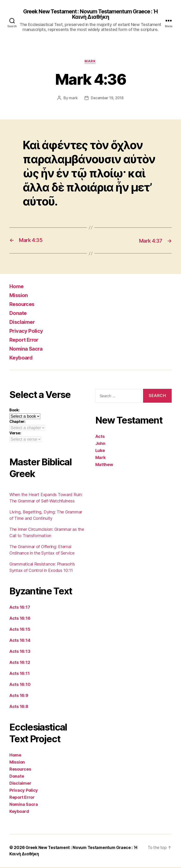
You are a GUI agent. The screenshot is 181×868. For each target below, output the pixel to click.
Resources (23, 305)
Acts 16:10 (20, 685)
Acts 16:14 (20, 641)
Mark (90, 62)
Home (17, 287)
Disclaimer (23, 323)
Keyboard (22, 358)
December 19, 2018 (107, 99)
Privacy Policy (28, 332)
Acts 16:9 (19, 696)
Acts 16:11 (19, 674)
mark (72, 99)
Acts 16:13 (20, 652)
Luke (100, 451)
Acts (100, 437)
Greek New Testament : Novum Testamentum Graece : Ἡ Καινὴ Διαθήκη (90, 15)
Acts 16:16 (20, 619)
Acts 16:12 (20, 663)
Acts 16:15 (20, 630)
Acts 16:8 (19, 707)
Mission (20, 296)
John (100, 444)
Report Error (26, 341)
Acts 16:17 (20, 608)
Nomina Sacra (27, 350)
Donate (19, 314)
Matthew (104, 465)
